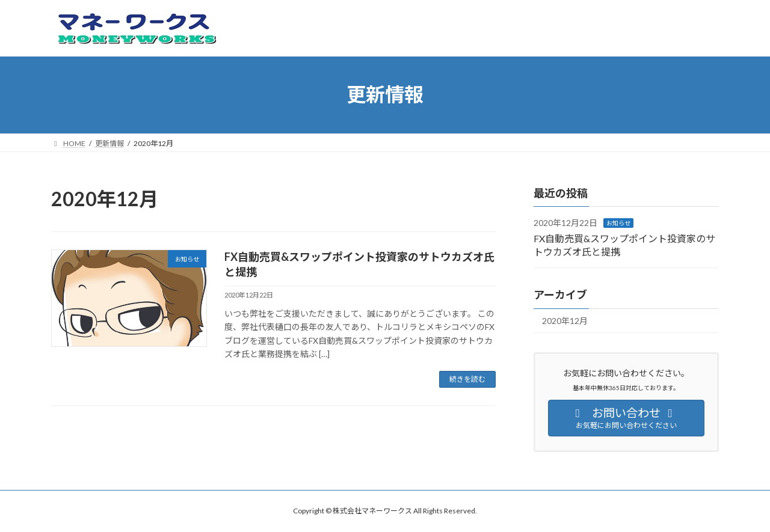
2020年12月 (565, 321)
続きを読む (467, 379)
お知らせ (618, 223)
